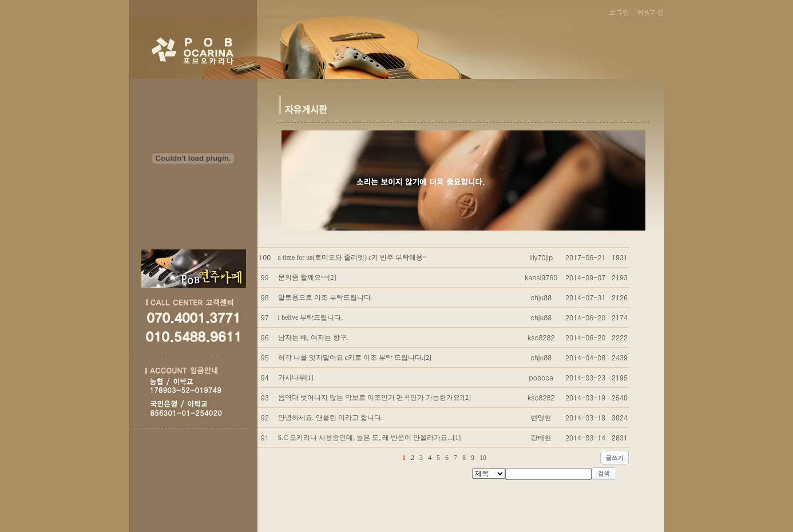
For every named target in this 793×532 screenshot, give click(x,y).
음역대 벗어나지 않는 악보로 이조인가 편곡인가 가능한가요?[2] (374, 398)
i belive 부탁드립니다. (311, 317)
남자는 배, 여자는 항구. (313, 338)
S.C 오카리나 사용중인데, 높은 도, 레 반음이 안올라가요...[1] (370, 438)
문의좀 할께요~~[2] (307, 277)
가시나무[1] (296, 378)
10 (483, 458)
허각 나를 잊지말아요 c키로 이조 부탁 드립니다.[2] (355, 358)
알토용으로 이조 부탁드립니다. (325, 297)
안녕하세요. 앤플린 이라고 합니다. (330, 418)
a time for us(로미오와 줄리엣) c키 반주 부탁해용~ (352, 257)
